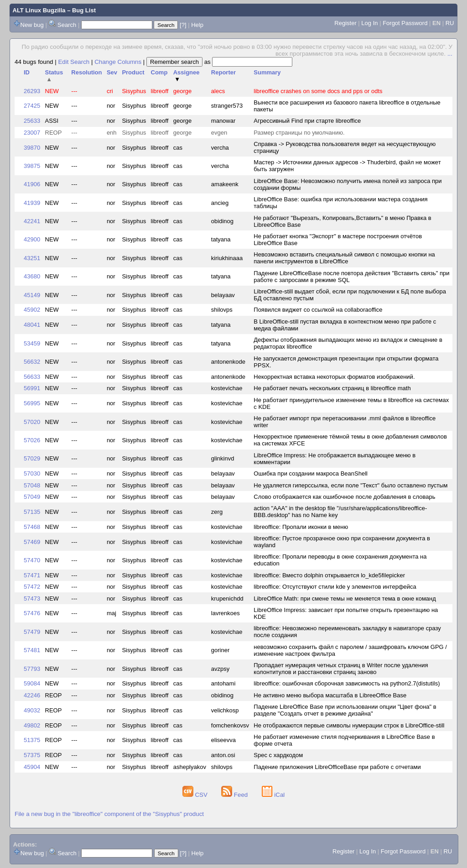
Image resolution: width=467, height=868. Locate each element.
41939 (32, 203)
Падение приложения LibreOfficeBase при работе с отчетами (337, 767)
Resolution (86, 72)
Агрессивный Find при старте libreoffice (307, 121)
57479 (32, 632)
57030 (32, 473)
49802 (32, 725)
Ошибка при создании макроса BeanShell (311, 473)
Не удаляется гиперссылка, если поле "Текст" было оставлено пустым (350, 485)
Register (345, 23)
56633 (32, 377)
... (450, 54)
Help (197, 25)
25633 (32, 121)
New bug (32, 25)
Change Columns (118, 62)
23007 (32, 133)
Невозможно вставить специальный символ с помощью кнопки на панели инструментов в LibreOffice (344, 258)
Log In (369, 23)
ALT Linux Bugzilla (39, 10)
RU (450, 23)
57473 (32, 599)
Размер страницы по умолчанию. (299, 133)
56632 (32, 362)
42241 (32, 221)
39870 (32, 148)
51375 (32, 740)
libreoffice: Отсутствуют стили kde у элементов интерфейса (335, 587)
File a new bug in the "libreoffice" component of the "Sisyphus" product (109, 814)
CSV (196, 795)
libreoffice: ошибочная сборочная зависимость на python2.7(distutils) (347, 683)
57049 (32, 497)
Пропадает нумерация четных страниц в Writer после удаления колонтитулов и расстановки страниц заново (341, 669)
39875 (32, 166)
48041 (32, 325)
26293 (32, 91)
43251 (32, 258)
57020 (32, 422)
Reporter (223, 72)
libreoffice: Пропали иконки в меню (301, 527)
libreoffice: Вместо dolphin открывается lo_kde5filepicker (329, 575)
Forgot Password (405, 23)
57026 (32, 440)
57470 (32, 560)
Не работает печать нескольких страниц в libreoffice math (332, 388)
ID (27, 72)
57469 (32, 542)
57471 (32, 575)
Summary (267, 72)
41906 (32, 184)
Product (133, 72)
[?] (183, 25)
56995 (32, 403)
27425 (32, 106)
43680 (32, 276)
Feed (235, 795)
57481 (32, 650)
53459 (32, 343)
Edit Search (74, 62)
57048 (32, 485)
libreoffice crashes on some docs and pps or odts (318, 91)
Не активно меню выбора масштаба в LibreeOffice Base (330, 695)
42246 (32, 695)
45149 (32, 295)
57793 (32, 669)
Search (67, 25)
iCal (273, 795)
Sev (112, 72)
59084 (32, 683)
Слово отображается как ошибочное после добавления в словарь (344, 497)
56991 (32, 388)
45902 (32, 310)
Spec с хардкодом (278, 755)
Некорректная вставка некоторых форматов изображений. (334, 377)
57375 (32, 755)
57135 (32, 512)
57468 (32, 527)
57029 (32, 458)
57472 (32, 587)
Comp (159, 72)
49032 (32, 710)
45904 (32, 767)
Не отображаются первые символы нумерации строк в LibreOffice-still (349, 725)
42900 (32, 239)
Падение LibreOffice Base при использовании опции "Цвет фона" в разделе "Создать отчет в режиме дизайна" (345, 710)
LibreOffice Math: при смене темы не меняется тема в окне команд (345, 599)
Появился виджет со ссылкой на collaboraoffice (318, 310)
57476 (32, 613)
